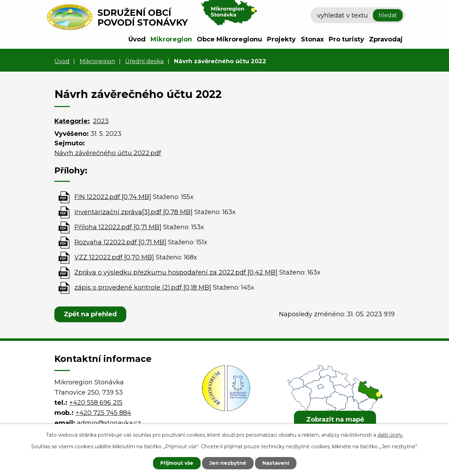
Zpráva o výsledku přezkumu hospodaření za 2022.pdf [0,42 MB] (176, 272)
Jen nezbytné (228, 463)
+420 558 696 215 (96, 403)
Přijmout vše (177, 463)
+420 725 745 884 (103, 413)
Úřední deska (145, 61)
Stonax (312, 39)
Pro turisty (346, 39)
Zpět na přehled (90, 314)
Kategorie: (72, 121)
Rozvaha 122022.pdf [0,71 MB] (120, 242)
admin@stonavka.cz (109, 423)
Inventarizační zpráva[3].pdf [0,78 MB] (133, 212)
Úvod (137, 39)
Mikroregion (171, 39)
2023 (101, 121)
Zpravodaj (386, 39)
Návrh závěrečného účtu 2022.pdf (108, 153)
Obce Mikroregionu (229, 39)
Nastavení (276, 463)
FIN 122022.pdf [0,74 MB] (113, 197)
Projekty (281, 39)
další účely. (390, 435)
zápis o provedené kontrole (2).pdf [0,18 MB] (143, 287)
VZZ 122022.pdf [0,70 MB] (114, 257)
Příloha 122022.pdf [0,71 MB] (118, 227)
